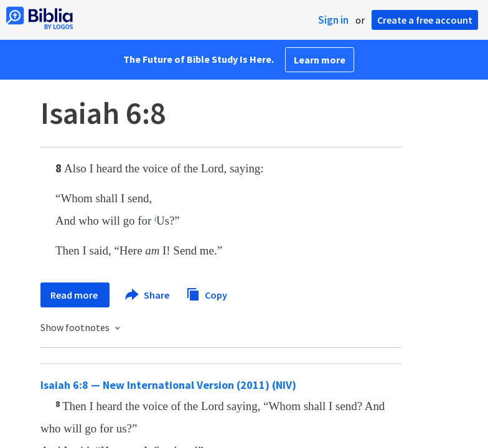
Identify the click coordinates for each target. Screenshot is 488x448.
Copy (207, 293)
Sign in (333, 20)
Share (148, 295)
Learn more (320, 60)
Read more (75, 295)
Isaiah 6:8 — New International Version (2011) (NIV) (168, 385)
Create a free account (425, 20)
